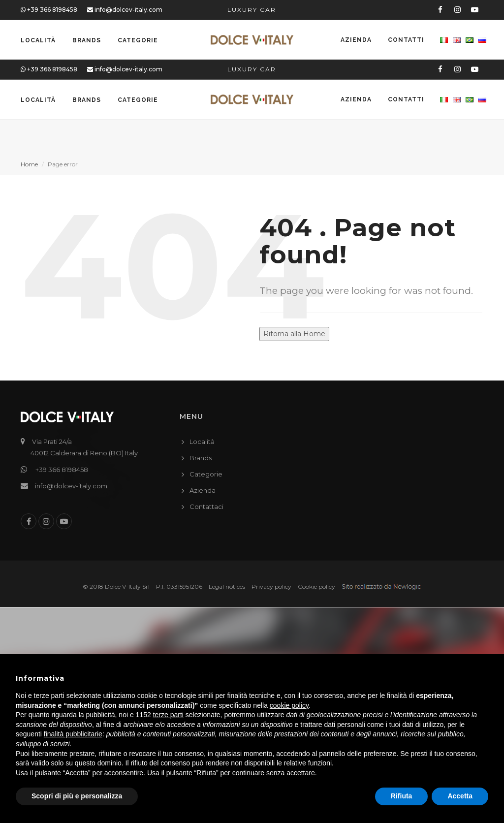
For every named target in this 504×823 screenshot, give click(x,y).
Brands (87, 40)
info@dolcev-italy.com (125, 10)
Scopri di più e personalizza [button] (77, 796)
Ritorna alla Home (294, 334)
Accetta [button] (460, 796)
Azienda (355, 40)
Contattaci (206, 506)
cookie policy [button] (289, 705)
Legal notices (227, 586)
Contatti (405, 40)
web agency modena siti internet (381, 587)
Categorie (138, 40)
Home (29, 164)
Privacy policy (271, 586)
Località (38, 40)
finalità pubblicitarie (73, 734)
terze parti (168, 715)
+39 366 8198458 (49, 10)
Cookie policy (316, 586)
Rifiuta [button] (402, 796)
